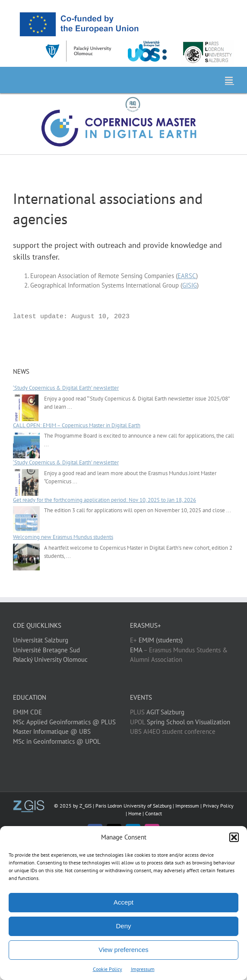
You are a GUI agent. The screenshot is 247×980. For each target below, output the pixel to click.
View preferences (123, 950)
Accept (123, 902)
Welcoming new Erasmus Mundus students (63, 537)
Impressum (143, 969)
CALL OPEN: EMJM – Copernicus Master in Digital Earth (77, 425)
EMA (136, 650)
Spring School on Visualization (188, 722)
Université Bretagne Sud (46, 650)
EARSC (187, 276)
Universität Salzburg (41, 640)
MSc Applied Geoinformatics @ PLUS (64, 722)
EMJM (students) (161, 640)
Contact (154, 813)
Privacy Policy (218, 806)
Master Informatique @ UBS (52, 731)
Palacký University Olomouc (50, 659)
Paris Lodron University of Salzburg (133, 806)
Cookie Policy (108, 969)
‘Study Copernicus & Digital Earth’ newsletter (66, 388)
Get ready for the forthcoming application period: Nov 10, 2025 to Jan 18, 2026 (104, 500)
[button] (234, 837)
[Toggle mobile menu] (230, 80)
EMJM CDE (27, 712)
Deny (123, 926)
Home (135, 813)
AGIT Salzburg (165, 712)
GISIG (190, 285)
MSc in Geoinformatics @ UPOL (57, 741)
